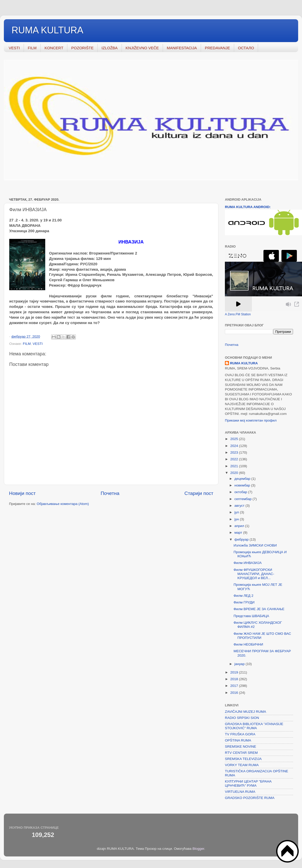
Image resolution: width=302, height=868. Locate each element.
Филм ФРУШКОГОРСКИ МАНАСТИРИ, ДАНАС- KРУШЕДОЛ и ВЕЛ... (254, 574)
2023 (235, 452)
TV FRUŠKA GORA (240, 734)
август (240, 506)
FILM (32, 48)
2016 (235, 693)
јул (237, 512)
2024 (235, 446)
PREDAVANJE (217, 48)
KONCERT (54, 48)
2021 (235, 466)
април (240, 526)
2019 (235, 672)
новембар (243, 485)
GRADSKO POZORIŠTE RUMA (250, 798)
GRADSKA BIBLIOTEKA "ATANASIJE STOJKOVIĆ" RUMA (254, 726)
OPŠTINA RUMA (238, 740)
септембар (243, 499)
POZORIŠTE (82, 48)
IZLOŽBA (110, 48)
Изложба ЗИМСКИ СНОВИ (255, 545)
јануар (240, 664)
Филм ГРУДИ (244, 602)
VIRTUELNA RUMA (240, 792)
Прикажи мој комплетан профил (251, 420)
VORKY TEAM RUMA (242, 765)
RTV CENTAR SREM (241, 753)
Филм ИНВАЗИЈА (248, 563)
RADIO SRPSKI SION (242, 718)
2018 (235, 679)
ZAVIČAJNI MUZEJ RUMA (245, 712)
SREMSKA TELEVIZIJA (243, 759)
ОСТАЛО (246, 48)
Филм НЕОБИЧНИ (248, 644)
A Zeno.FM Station (238, 314)
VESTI (14, 48)
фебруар (242, 539)
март (239, 533)
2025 (235, 439)
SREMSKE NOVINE (241, 747)
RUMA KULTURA (47, 30)
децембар (243, 479)
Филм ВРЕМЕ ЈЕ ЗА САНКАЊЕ (259, 609)
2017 (235, 686)
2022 (235, 459)
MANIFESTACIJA (182, 48)
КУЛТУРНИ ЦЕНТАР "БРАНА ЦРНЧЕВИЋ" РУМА (248, 783)
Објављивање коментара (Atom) (63, 504)
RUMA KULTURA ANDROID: (248, 207)
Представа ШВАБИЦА (251, 616)
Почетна (110, 493)
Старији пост (199, 493)
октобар (241, 492)
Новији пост (22, 493)
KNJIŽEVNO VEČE (142, 48)
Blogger (198, 849)
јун (237, 519)
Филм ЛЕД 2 (244, 596)
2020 (235, 473)
